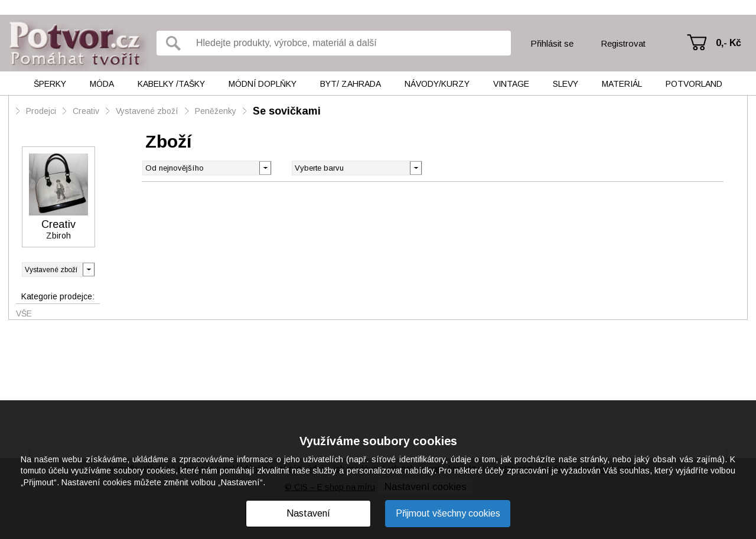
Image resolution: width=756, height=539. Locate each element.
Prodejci (41, 111)
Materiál (622, 84)
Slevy (566, 84)
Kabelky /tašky (171, 84)
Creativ (86, 111)
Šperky (50, 84)
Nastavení (308, 513)
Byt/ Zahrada (351, 84)
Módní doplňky (263, 84)
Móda (102, 84)
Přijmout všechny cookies (448, 513)
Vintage (511, 84)
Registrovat (623, 43)
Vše (24, 313)
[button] (416, 167)
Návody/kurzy (437, 84)
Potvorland (694, 84)
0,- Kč (729, 43)
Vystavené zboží (147, 111)
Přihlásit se (552, 43)
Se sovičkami (287, 111)
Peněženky (216, 111)
